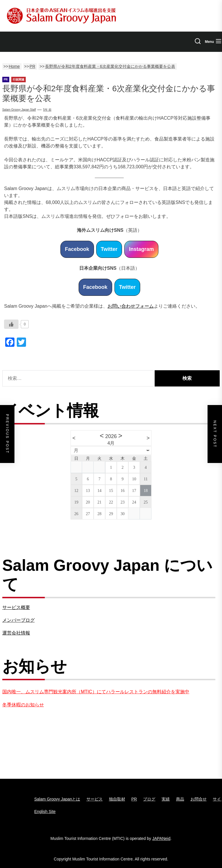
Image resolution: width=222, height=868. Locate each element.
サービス (95, 799)
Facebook (77, 249)
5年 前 (47, 110)
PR (134, 799)
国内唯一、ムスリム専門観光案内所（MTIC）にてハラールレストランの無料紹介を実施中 (96, 692)
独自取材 (117, 799)
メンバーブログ (18, 620)
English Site (45, 812)
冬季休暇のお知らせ (23, 705)
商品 (180, 799)
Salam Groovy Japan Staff (19, 110)
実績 (166, 799)
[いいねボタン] (11, 324)
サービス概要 (16, 607)
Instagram (141, 249)
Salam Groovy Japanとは (57, 799)
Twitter (109, 249)
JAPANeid (161, 838)
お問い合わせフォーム (131, 306)
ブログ (149, 799)
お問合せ (199, 799)
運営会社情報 (16, 633)
